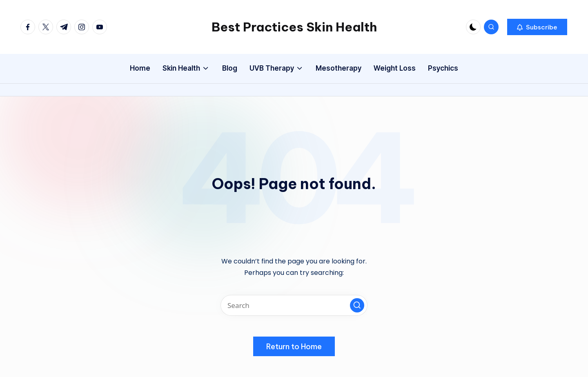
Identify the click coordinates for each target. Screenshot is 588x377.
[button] (537, 27)
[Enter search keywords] (294, 305)
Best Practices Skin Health (294, 27)
